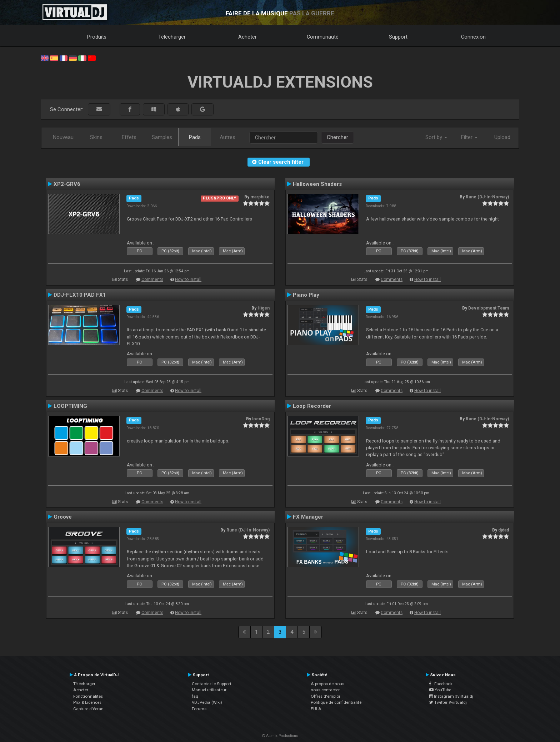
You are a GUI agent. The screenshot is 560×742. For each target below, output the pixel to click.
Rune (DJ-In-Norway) (487, 197)
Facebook (441, 684)
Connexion (473, 37)
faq (195, 696)
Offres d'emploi (325, 696)
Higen (264, 308)
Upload (502, 137)
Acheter (247, 37)
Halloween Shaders (317, 184)
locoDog (261, 419)
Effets (129, 137)
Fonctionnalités (88, 696)
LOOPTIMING (70, 406)
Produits (97, 37)
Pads (195, 137)
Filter (469, 137)
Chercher (337, 137)
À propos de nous (327, 684)
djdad (504, 530)
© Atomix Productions (280, 736)
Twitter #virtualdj (448, 702)
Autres (227, 137)
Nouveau (63, 137)
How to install (188, 280)
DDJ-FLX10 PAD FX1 (80, 295)
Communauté (323, 37)
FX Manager (308, 517)
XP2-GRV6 (67, 184)
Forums (199, 709)
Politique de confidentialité (336, 702)
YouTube (440, 690)
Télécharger (172, 37)
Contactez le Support (212, 684)
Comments (152, 280)
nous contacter (325, 690)
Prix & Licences (87, 702)
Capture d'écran (88, 709)
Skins (96, 137)
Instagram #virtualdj (451, 696)
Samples (162, 137)
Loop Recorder (312, 406)
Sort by (436, 137)
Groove (63, 517)
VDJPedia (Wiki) (207, 702)
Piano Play (306, 295)
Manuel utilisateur (209, 690)
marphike (260, 197)
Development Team (489, 308)
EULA (316, 709)
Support (398, 37)
